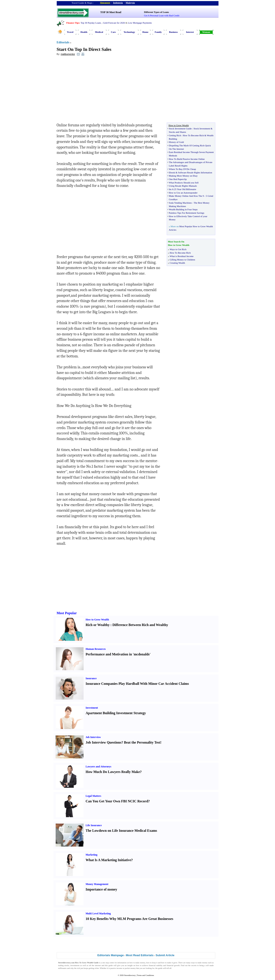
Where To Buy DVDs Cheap (182, 169)
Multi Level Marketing (98, 913)
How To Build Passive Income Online (187, 159)
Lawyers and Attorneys (99, 767)
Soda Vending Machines (180, 203)
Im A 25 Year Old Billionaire (183, 189)
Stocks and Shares (177, 132)
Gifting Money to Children (182, 260)
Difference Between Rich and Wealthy (140, 625)
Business (173, 32)
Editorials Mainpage (111, 955)
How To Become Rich (193, 135)
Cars (113, 32)
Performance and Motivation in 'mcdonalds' (118, 654)
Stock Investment (202, 129)
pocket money (130, 968)
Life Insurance (94, 825)
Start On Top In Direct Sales (84, 49)
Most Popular (67, 613)
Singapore (105, 3)
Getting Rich (175, 135)
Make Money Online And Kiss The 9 (186, 196)
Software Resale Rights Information (195, 172)
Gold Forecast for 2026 (114, 23)
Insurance (91, 678)
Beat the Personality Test (142, 742)
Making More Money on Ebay (183, 176)
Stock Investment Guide (180, 129)
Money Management (97, 884)
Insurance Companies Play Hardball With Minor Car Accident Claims (137, 684)
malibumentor (68, 54)
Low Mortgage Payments (140, 23)
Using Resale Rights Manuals (183, 186)
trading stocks (64, 965)
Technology (129, 32)
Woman (206, 32)
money (143, 963)
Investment (92, 708)
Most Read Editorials (140, 955)
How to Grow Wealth (97, 620)
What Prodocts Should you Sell (184, 183)
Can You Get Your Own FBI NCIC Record (117, 801)
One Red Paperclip (178, 179)
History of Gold (176, 142)
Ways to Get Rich (178, 249)
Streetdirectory (130, 975)
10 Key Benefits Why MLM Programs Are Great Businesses (130, 919)
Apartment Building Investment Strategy (116, 713)
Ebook (172, 172)
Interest (190, 32)
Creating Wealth (177, 263)
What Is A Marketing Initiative (108, 860)
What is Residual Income (182, 256)
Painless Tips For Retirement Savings (187, 213)
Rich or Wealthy (98, 625)
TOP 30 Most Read (111, 12)
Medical (99, 32)
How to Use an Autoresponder (183, 193)
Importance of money (102, 889)
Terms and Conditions (145, 975)
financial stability (156, 965)
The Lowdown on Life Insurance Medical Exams (121, 831)
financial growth (173, 965)
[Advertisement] (92, 90)
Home (145, 32)
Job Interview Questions (104, 742)
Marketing (92, 855)
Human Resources (96, 649)
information (122, 963)
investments (75, 965)
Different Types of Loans (156, 12)
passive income (116, 968)
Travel (70, 32)
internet (98, 965)
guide (111, 965)
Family (158, 32)
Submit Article (165, 955)
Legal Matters (93, 796)
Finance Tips (73, 23)
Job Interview (93, 737)
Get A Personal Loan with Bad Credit (162, 15)
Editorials (63, 42)
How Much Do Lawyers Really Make (113, 772)
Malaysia (130, 3)
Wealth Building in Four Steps (183, 209)
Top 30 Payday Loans (91, 23)
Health (84, 32)
